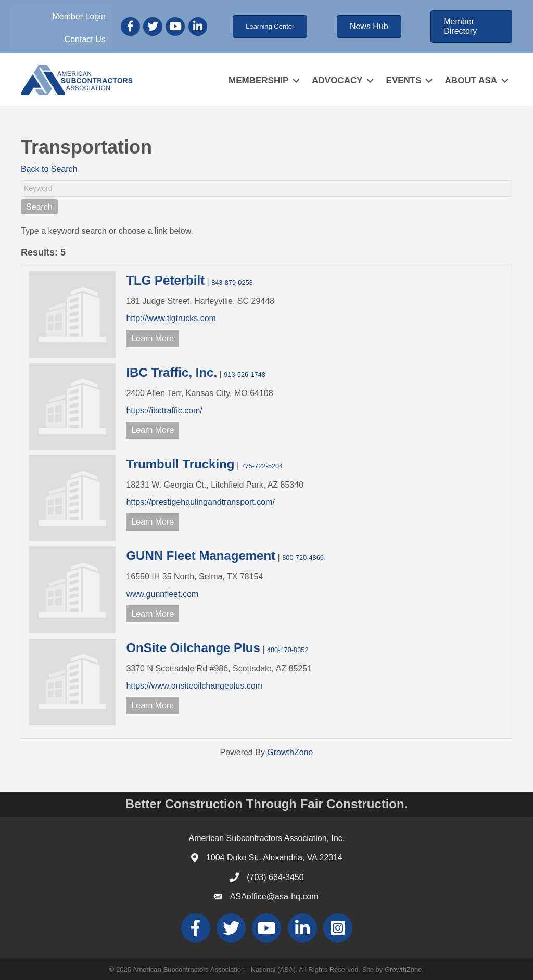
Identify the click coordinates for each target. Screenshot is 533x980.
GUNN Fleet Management (201, 556)
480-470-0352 (288, 650)
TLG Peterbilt (165, 280)
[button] (270, 27)
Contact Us (85, 39)
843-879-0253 (232, 282)
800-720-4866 (303, 558)
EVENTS (404, 80)
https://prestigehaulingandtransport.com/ (200, 502)
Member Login (79, 16)
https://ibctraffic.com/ (164, 410)
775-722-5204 (262, 466)
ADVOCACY (337, 80)
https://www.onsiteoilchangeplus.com (194, 686)
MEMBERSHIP (258, 80)
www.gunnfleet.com (162, 594)
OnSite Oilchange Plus (193, 648)
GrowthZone (290, 752)
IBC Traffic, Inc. (172, 372)
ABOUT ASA (471, 80)
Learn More (153, 339)
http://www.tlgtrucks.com (171, 318)
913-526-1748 (245, 374)
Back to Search (49, 169)
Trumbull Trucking (180, 464)
